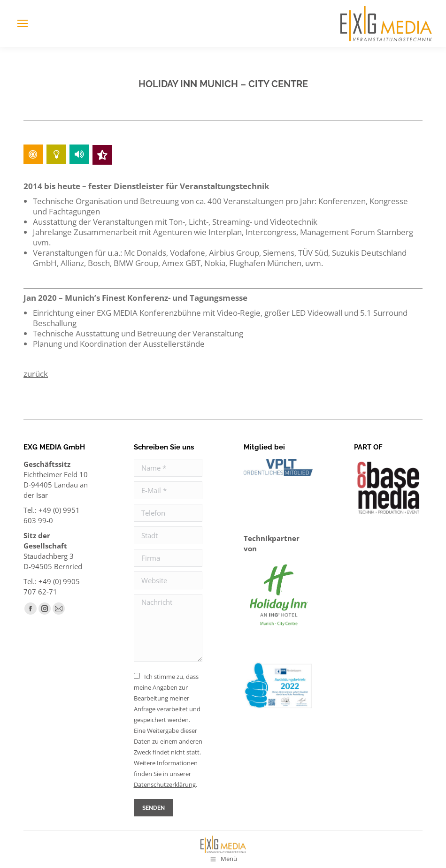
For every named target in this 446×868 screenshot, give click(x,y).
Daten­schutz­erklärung (165, 784)
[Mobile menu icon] (23, 23)
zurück (36, 374)
